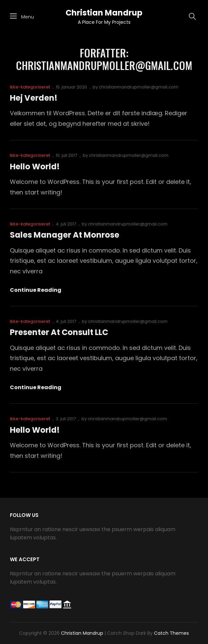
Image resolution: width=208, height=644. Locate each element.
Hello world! (35, 167)
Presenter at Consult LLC (59, 332)
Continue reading (36, 290)
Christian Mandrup (104, 13)
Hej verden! (34, 98)
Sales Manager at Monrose (65, 235)
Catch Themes (171, 633)
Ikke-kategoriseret (30, 87)
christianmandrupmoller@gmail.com (139, 87)
